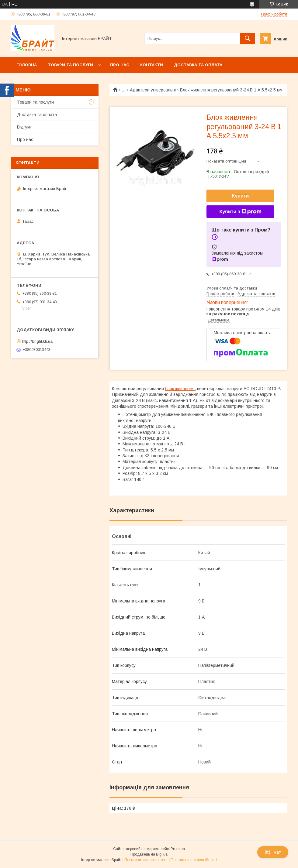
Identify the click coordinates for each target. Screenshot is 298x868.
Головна (27, 65)
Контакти (152, 65)
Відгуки (24, 127)
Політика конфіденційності (194, 860)
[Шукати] (248, 39)
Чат (273, 852)
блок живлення (180, 389)
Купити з (240, 212)
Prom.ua (178, 849)
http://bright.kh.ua (37, 341)
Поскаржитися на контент (146, 860)
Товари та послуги (70, 65)
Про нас (120, 65)
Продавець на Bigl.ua (149, 854)
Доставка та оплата (198, 65)
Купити (241, 196)
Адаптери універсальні (153, 90)
